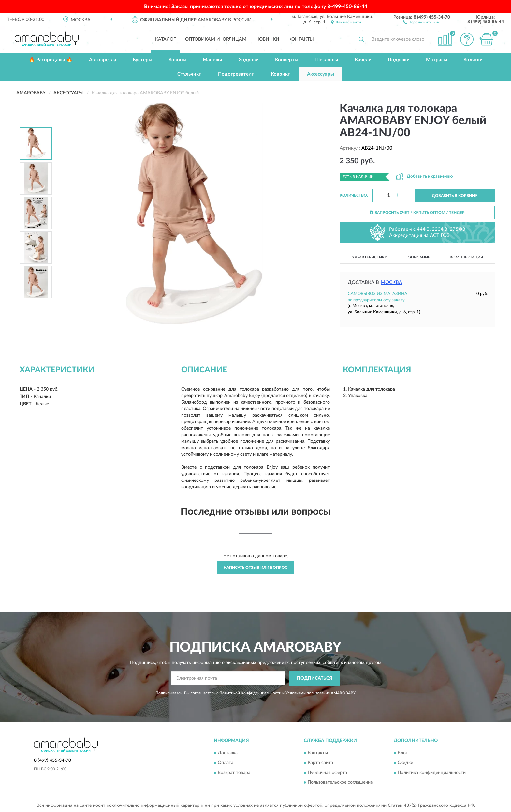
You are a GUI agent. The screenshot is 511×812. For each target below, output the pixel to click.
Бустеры (142, 60)
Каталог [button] (166, 39)
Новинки (267, 39)
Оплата (226, 763)
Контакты (301, 39)
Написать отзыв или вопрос (255, 568)
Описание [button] (419, 257)
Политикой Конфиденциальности (250, 693)
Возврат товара (234, 773)
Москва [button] (391, 282)
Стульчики (190, 74)
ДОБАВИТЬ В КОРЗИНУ (455, 196)
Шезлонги (326, 60)
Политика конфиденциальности (432, 773)
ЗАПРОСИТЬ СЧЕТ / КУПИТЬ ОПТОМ (417, 213)
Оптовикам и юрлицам (216, 39)
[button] (422, 22)
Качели (363, 60)
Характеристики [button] (370, 257)
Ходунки (249, 60)
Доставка (228, 753)
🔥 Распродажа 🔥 (51, 60)
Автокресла (103, 60)
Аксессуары (321, 74)
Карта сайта (320, 763)
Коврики (281, 74)
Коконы (177, 60)
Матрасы (437, 60)
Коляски (473, 60)
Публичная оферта (327, 773)
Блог (403, 753)
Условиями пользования (308, 693)
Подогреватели (236, 74)
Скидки (405, 763)
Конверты (287, 60)
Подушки (399, 60)
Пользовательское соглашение (340, 783)
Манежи (212, 60)
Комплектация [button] (466, 257)
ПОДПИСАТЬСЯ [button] (315, 678)
